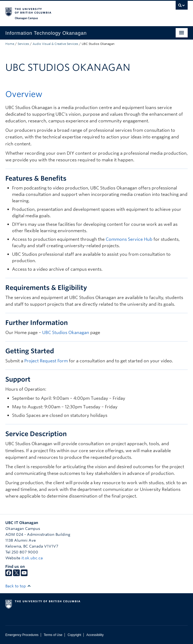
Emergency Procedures (22, 635)
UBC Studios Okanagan (66, 333)
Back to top (18, 586)
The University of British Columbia (69, 11)
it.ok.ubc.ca (32, 558)
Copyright (74, 635)
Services (23, 44)
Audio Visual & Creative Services (55, 44)
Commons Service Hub (129, 239)
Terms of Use (53, 635)
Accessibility (95, 635)
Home (10, 44)
